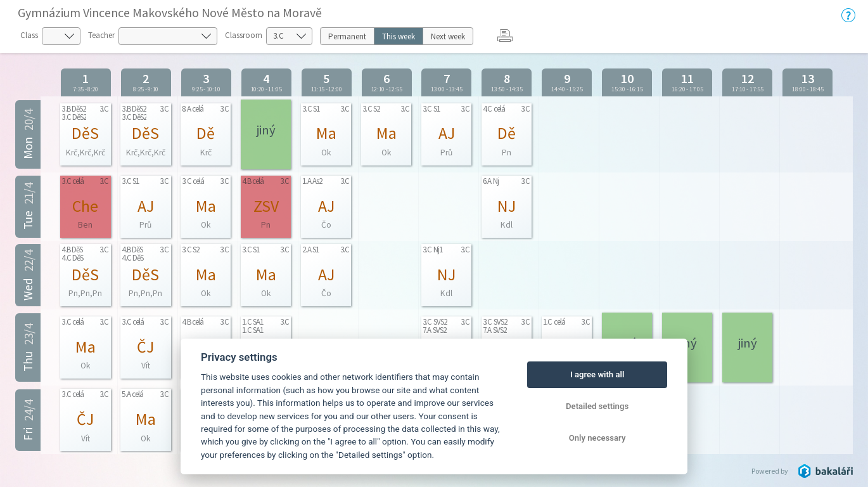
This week (399, 36)
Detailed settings (597, 406)
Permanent (347, 36)
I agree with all (597, 374)
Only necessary (597, 438)
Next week (448, 36)
